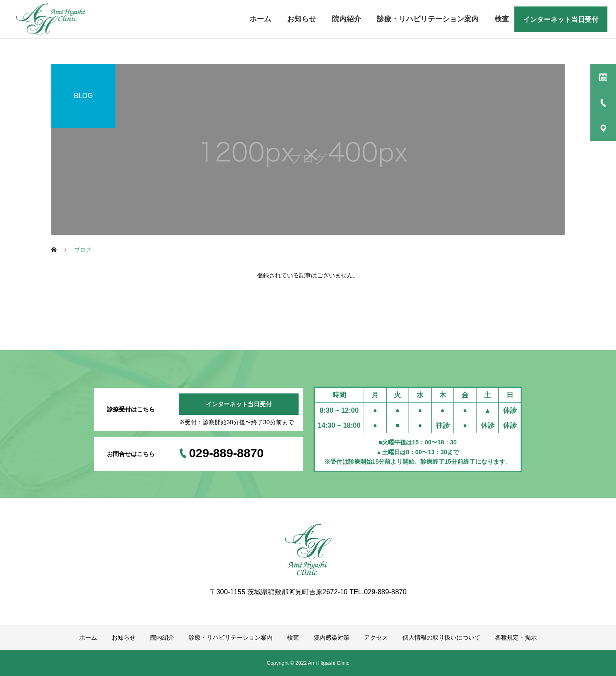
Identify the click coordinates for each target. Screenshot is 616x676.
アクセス (376, 637)
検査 (502, 19)
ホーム (260, 19)
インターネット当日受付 (561, 19)
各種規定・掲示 (516, 637)
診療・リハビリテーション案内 (428, 19)
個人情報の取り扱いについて (441, 637)
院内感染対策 (332, 637)
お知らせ (302, 19)
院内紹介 (346, 19)
